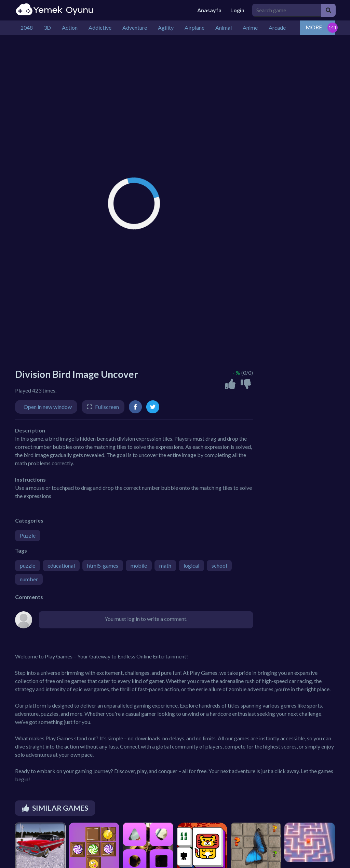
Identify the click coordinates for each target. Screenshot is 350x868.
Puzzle (28, 535)
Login (237, 10)
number (29, 579)
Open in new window (48, 407)
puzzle (28, 565)
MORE (314, 27)
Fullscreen (107, 407)
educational (61, 565)
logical (191, 565)
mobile (139, 565)
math (165, 565)
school (219, 565)
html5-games (103, 565)
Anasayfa (209, 10)
